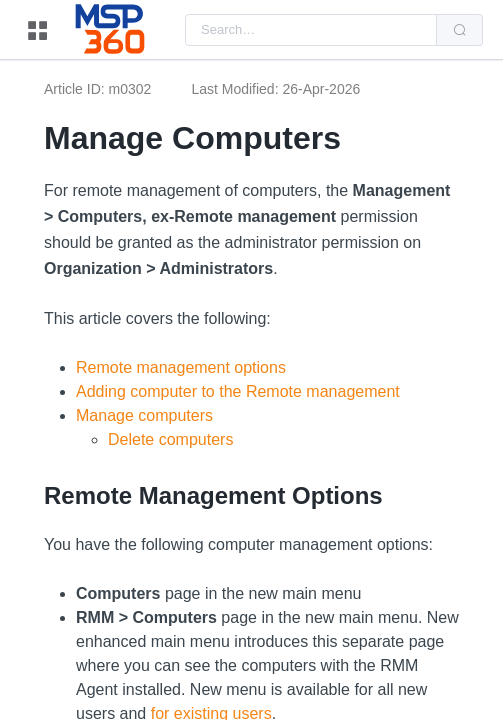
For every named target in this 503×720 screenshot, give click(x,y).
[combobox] (311, 30)
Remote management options (181, 367)
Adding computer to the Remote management (238, 391)
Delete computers (170, 439)
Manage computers (144, 415)
